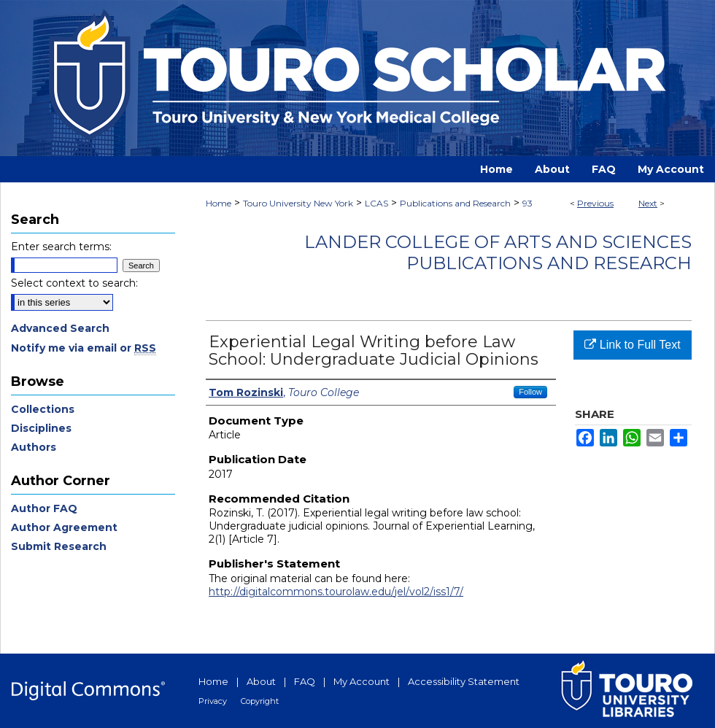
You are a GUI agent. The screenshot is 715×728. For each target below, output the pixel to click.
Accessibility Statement (464, 681)
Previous (595, 203)
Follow (530, 392)
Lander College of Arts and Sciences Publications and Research (498, 252)
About (261, 681)
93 (527, 203)
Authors (34, 447)
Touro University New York (298, 203)
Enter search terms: (61, 247)
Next (648, 203)
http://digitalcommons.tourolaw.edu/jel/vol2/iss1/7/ (336, 592)
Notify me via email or (84, 348)
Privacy (213, 701)
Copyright (260, 701)
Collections (43, 409)
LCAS (376, 203)
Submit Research (59, 546)
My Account (362, 681)
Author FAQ (44, 508)
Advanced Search (60, 328)
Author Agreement (64, 527)
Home (219, 203)
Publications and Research (455, 203)
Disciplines (41, 428)
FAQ (305, 681)
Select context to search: (74, 283)
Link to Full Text (632, 345)
